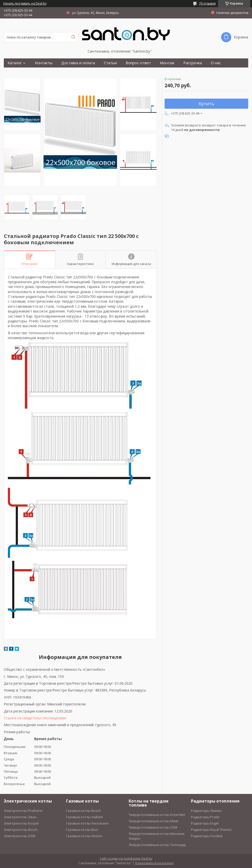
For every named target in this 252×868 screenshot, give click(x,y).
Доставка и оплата (78, 63)
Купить (207, 104)
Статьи (110, 63)
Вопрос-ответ (138, 63)
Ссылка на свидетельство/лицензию (35, 718)
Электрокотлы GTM (20, 836)
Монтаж (167, 63)
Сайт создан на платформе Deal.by (126, 859)
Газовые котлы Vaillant (84, 817)
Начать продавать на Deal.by (25, 4)
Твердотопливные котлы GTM (153, 827)
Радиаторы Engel (205, 823)
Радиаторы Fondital (207, 836)
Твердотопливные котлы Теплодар (157, 845)
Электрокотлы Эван (20, 817)
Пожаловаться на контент (154, 863)
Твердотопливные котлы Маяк (154, 821)
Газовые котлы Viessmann (87, 823)
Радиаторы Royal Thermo (211, 830)
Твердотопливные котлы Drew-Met (157, 815)
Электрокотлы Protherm (23, 811)
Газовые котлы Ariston (84, 836)
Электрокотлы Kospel (21, 823)
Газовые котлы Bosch (83, 811)
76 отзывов (207, 3)
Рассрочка (193, 63)
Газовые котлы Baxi (82, 830)
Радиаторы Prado (205, 817)
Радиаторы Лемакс (207, 811)
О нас (216, 63)
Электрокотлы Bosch (21, 830)
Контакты (44, 63)
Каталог (15, 63)
